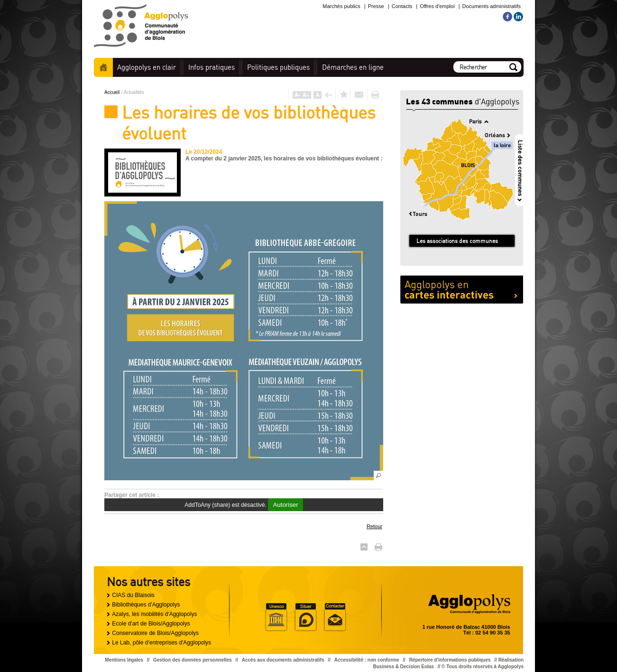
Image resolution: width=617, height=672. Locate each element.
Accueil (103, 67)
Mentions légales (124, 660)
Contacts (402, 6)
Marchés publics (341, 6)
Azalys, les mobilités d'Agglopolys (154, 614)
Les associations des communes (457, 241)
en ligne (353, 67)
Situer (305, 617)
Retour (374, 526)
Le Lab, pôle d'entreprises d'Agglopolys (161, 643)
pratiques (212, 67)
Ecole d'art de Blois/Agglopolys (151, 624)
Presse (376, 6)
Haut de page (364, 547)
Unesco (276, 617)
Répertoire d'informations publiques (450, 660)
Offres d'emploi (437, 6)
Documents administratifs (492, 6)
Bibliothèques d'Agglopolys (146, 605)
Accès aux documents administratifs (283, 660)
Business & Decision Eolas (404, 667)
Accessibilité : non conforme (367, 660)
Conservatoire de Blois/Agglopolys (155, 633)
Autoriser (285, 505)
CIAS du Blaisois (133, 595)
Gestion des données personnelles (193, 660)
